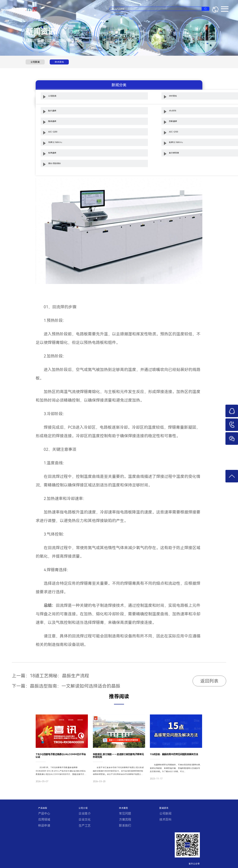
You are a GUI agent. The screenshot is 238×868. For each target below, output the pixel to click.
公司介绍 (83, 808)
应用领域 (44, 820)
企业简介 (85, 814)
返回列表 (209, 681)
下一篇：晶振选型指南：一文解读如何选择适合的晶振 (66, 686)
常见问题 (125, 814)
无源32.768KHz (55, 142)
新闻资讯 (164, 808)
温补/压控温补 (55, 163)
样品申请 (44, 826)
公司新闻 (35, 62)
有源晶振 (52, 153)
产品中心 (44, 814)
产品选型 (43, 808)
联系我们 (125, 826)
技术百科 (59, 62)
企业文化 (85, 820)
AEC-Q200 (53, 132)
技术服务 (124, 808)
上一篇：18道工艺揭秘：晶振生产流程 (50, 676)
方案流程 (125, 820)
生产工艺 (85, 826)
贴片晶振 (52, 111)
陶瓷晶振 (52, 121)
